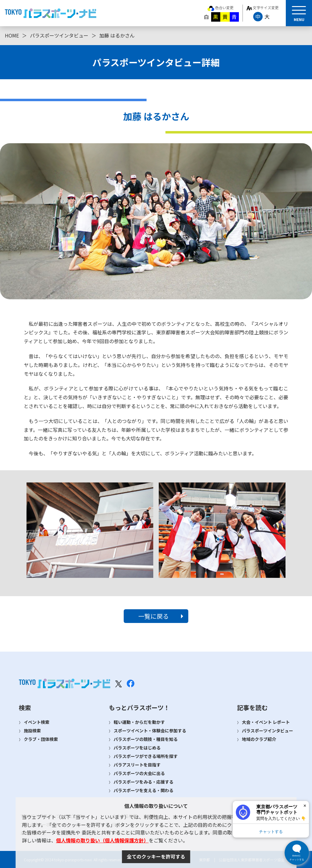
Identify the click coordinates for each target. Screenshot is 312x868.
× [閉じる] (305, 806)
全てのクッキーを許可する (156, 856)
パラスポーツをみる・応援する (144, 782)
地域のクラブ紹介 (259, 739)
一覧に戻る (154, 616)
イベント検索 (37, 722)
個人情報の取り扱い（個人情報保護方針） (102, 840)
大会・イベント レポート (266, 722)
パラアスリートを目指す (137, 765)
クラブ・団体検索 (41, 739)
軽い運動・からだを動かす (139, 722)
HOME (12, 35)
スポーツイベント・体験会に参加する (150, 731)
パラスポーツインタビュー (59, 35)
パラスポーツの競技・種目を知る (146, 739)
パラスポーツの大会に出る (139, 773)
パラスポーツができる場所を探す (146, 756)
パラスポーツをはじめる (137, 748)
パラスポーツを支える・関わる (144, 790)
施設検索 (32, 731)
